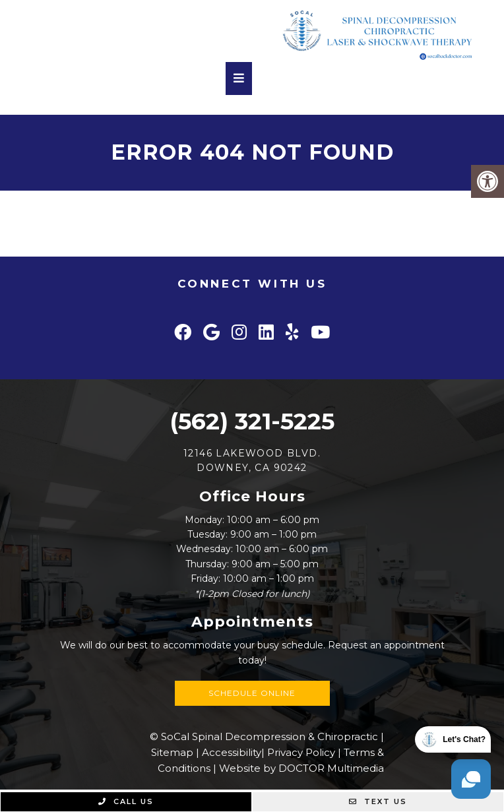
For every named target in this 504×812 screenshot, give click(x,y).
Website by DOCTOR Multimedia (301, 768)
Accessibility (232, 752)
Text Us (378, 801)
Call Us (126, 801)
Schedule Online (252, 693)
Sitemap (172, 752)
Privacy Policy (301, 752)
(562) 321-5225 (252, 421)
